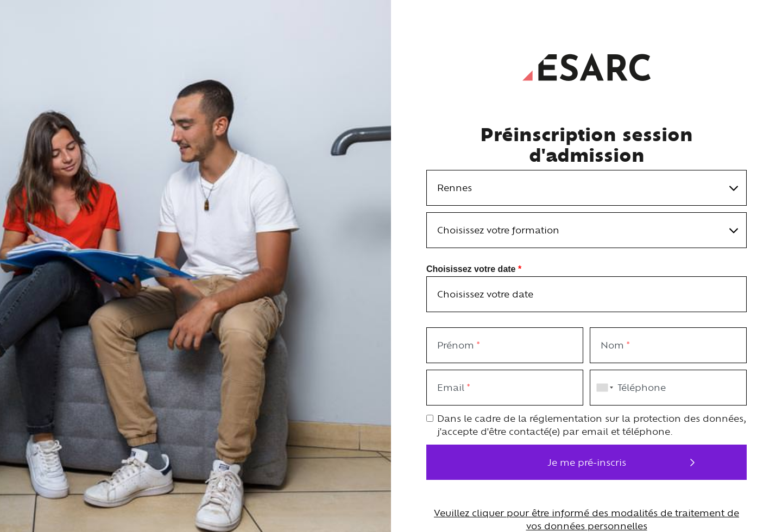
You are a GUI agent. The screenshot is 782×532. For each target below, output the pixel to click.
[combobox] (603, 387)
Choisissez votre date (474, 268)
